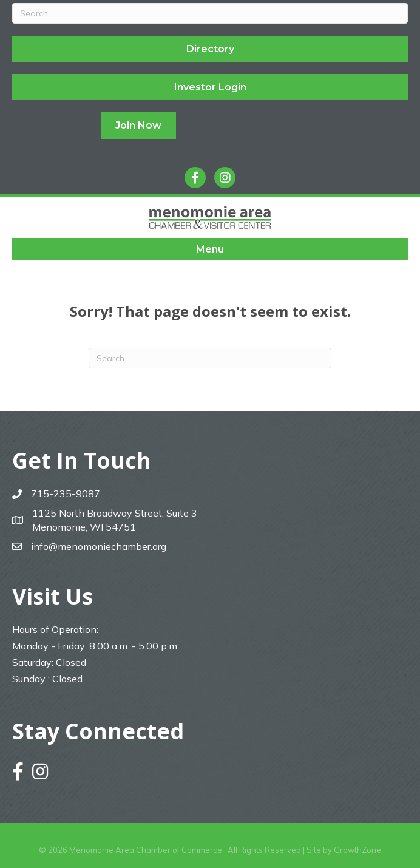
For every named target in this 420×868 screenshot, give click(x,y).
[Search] (210, 13)
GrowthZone (357, 850)
